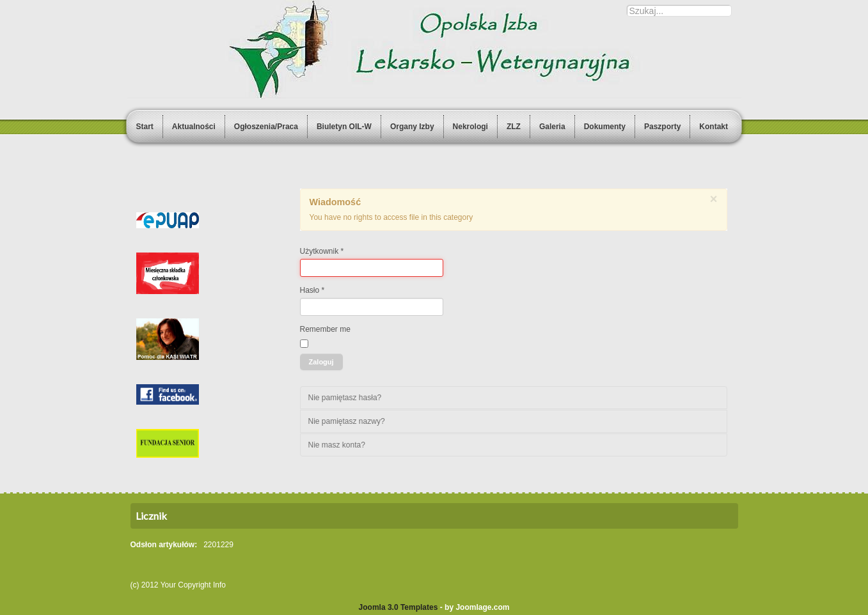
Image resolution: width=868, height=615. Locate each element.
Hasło (312, 290)
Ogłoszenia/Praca (266, 127)
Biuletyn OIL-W (344, 127)
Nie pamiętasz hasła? (345, 398)
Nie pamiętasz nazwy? (347, 421)
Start (145, 127)
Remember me (325, 329)
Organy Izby (412, 127)
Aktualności (194, 127)
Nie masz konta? (337, 445)
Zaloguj (321, 362)
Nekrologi (470, 127)
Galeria (552, 127)
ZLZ (514, 127)
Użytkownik (322, 251)
